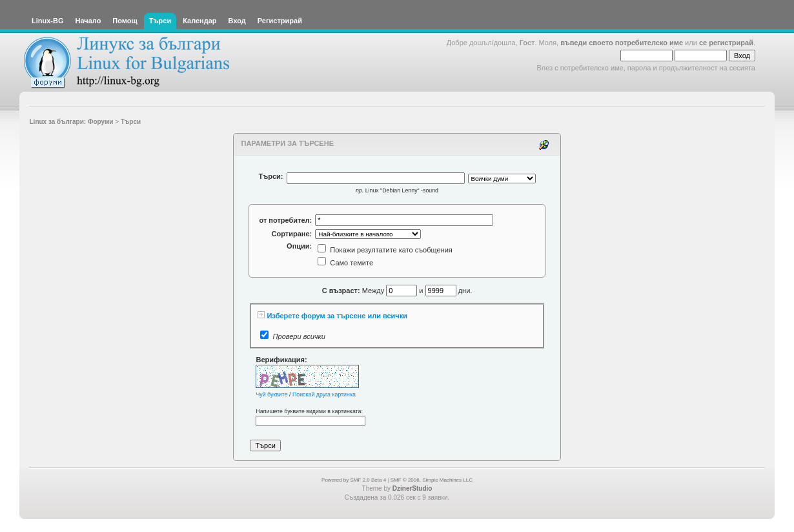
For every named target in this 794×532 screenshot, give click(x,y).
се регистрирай (726, 43)
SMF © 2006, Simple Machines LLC (432, 480)
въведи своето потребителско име (622, 43)
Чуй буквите (271, 394)
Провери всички (299, 336)
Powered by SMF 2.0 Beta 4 (354, 480)
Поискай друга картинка (324, 394)
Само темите (345, 263)
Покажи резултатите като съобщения (385, 250)
